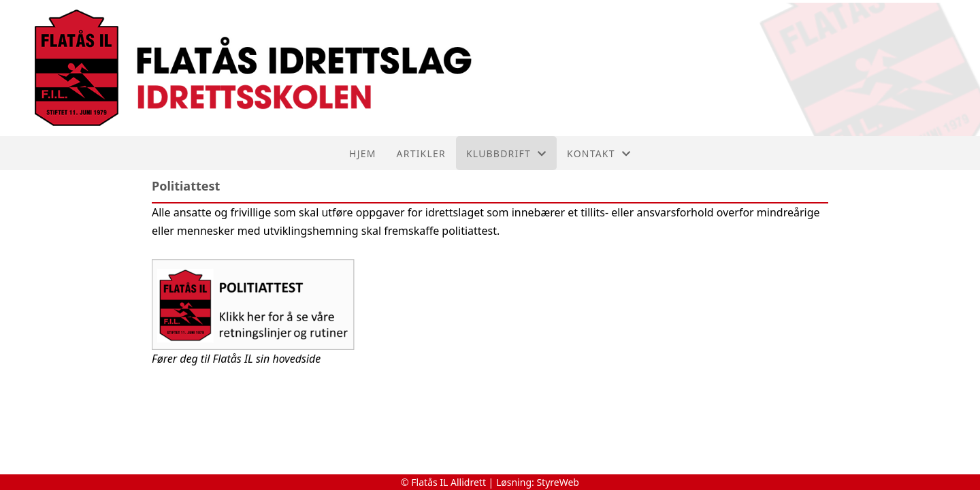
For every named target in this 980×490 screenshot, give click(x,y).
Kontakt (599, 153)
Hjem (362, 153)
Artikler (421, 153)
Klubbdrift (506, 153)
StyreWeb (558, 482)
